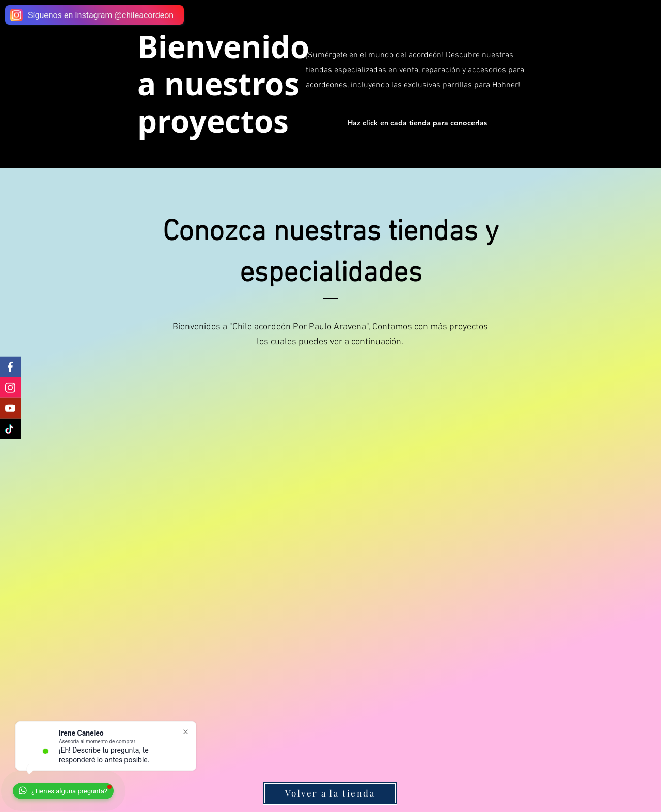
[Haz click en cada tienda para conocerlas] (419, 123)
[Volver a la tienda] (330, 793)
